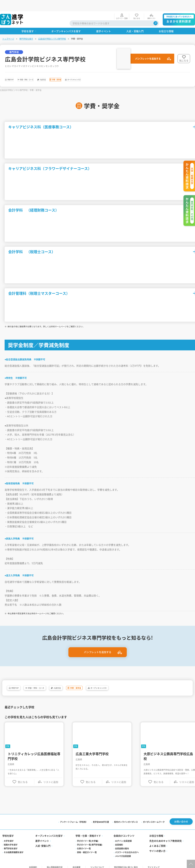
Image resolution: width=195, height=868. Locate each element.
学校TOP (16, 69)
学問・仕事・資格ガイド (88, 831)
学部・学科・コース (45, 69)
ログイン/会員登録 (123, 837)
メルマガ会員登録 (123, 852)
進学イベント (43, 836)
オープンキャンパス (131, 69)
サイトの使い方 (157, 847)
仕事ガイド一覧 (84, 844)
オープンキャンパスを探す (49, 831)
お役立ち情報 (156, 831)
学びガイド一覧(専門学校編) (90, 840)
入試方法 (74, 69)
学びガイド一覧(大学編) (88, 837)
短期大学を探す (11, 840)
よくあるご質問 (157, 841)
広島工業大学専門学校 (93, 749)
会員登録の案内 (122, 844)
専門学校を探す (27, 27)
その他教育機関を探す (14, 848)
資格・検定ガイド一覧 (87, 848)
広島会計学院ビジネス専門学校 (52, 27)
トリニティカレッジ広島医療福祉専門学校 (35, 751)
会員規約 (119, 840)
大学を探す (9, 837)
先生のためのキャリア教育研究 (165, 836)
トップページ (9, 27)
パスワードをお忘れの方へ (127, 848)
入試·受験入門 (43, 841)
